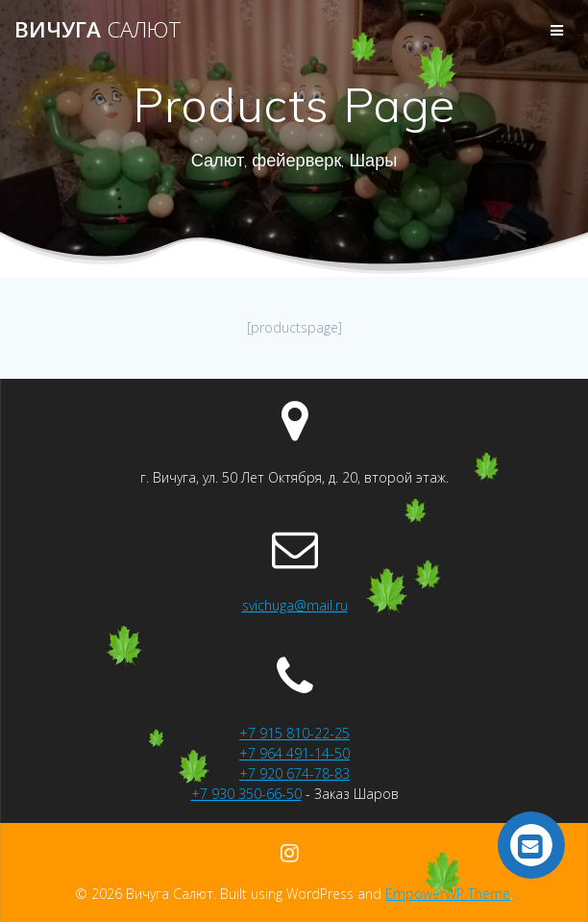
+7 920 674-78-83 (294, 773)
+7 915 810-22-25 (294, 733)
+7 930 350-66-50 (246, 794)
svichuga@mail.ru (295, 605)
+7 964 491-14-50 (294, 753)
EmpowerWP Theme (448, 894)
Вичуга (98, 30)
